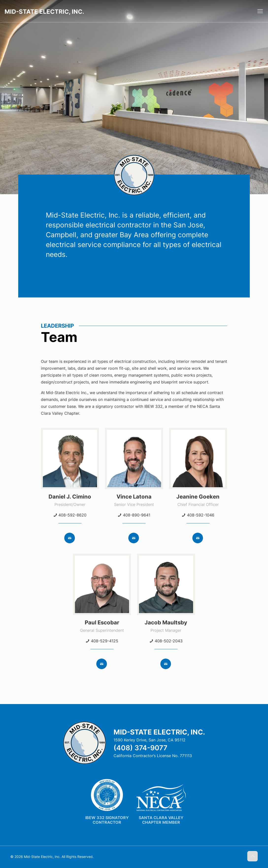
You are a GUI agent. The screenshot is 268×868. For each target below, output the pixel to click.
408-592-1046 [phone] (201, 515)
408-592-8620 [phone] (72, 515)
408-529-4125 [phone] (105, 641)
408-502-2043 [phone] (169, 641)
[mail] (70, 538)
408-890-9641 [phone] (137, 515)
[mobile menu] (260, 11)
